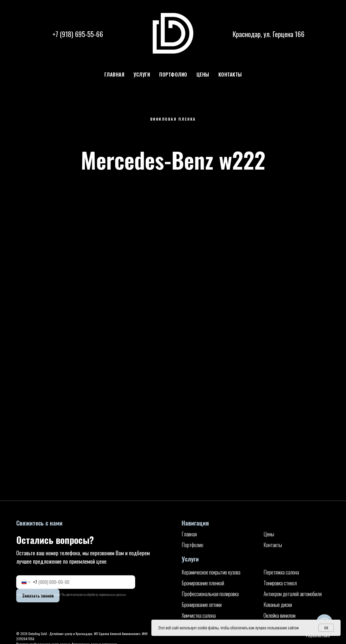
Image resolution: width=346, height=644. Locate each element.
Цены (203, 74)
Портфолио (173, 74)
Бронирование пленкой (203, 583)
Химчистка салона (199, 615)
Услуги (142, 74)
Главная (114, 74)
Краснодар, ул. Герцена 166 (268, 34)
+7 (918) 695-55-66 (78, 34)
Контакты (230, 74)
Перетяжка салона (281, 572)
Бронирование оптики (202, 605)
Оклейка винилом (280, 615)
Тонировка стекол (280, 583)
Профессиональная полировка (210, 594)
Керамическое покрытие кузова (211, 572)
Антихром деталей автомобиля (293, 594)
